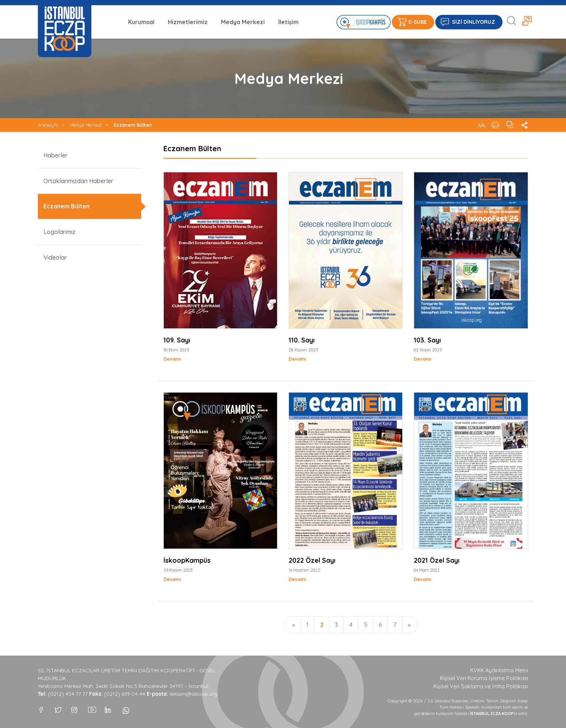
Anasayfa (48, 125)
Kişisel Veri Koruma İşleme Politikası (484, 678)
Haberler (56, 155)
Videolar (55, 257)
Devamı (172, 359)
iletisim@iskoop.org (194, 694)
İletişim (288, 22)
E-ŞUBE (418, 22)
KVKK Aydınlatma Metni (499, 670)
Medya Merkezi (243, 22)
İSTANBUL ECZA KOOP (65, 29)
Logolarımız (59, 232)
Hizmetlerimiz (188, 22)
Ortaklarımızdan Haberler (78, 181)
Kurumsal (141, 22)
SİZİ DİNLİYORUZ (474, 22)
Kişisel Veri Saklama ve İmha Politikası (481, 686)
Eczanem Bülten (133, 125)
